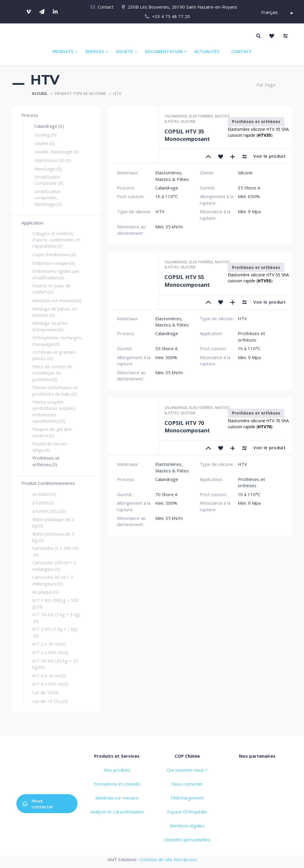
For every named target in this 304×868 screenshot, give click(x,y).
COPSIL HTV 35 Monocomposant (187, 135)
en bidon (44, 494)
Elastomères (201, 116)
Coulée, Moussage (57, 152)
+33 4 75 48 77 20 (171, 16)
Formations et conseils (117, 784)
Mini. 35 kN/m (169, 227)
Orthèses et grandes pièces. (54, 355)
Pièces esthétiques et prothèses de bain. (55, 390)
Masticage (48, 169)
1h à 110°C (167, 196)
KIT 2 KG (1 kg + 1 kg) (55, 632)
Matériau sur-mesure (117, 798)
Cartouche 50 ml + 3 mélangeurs (53, 580)
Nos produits (117, 770)
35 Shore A (249, 188)
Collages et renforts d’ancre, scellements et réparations (56, 240)
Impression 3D (53, 160)
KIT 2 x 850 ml (50, 652)
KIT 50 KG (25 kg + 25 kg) (55, 664)
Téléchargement (187, 798)
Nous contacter (38, 804)
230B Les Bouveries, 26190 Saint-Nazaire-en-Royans (182, 7)
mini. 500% (166, 357)
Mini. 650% (249, 196)
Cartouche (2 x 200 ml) (56, 551)
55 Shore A (166, 348)
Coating (45, 135)
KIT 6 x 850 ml (50, 684)
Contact (106, 7)
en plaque (45, 592)
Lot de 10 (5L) (50, 701)
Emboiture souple (54, 263)
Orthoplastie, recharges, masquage (57, 341)
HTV (160, 211)
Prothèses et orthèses (46, 461)
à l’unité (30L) (49, 511)
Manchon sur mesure (57, 300)
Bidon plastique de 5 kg (53, 537)
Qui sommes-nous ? (187, 770)
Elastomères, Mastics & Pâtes (172, 176)
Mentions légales (187, 826)
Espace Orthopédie (187, 812)
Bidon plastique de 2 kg (53, 522)
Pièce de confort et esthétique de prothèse (52, 373)
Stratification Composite (49, 180)
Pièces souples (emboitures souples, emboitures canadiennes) (54, 411)
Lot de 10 (45, 692)
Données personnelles (187, 840)
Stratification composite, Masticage (48, 198)
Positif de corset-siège (50, 447)
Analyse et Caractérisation (117, 812)
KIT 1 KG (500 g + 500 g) (56, 603)
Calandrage (49, 126)
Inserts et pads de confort (52, 289)
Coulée (45, 143)
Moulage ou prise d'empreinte (50, 326)
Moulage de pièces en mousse (55, 312)
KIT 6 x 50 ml (49, 676)
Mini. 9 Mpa (249, 211)
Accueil (40, 93)
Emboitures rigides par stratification (56, 274)
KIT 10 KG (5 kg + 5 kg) (56, 618)
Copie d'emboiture (54, 254)
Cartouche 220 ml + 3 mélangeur (54, 566)
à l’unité (43, 503)
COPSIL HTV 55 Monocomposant (187, 281)
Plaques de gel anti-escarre (53, 432)
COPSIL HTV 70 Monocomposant (187, 427)
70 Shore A (166, 494)
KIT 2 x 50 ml (49, 644)
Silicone (188, 121)
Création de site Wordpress (168, 859)
